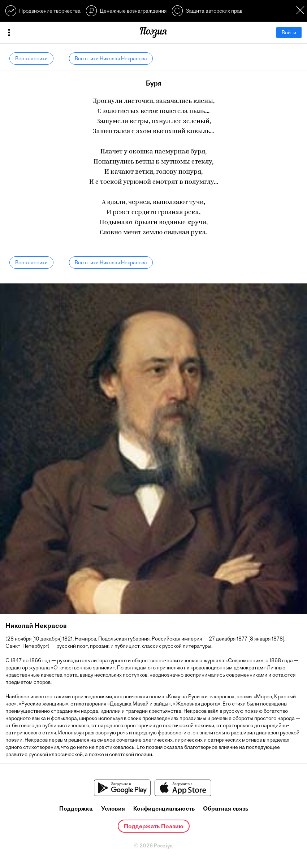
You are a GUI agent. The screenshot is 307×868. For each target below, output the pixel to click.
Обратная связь (226, 808)
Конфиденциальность (164, 808)
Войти (289, 32)
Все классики (31, 58)
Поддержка (76, 808)
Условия (113, 808)
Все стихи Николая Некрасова (111, 58)
